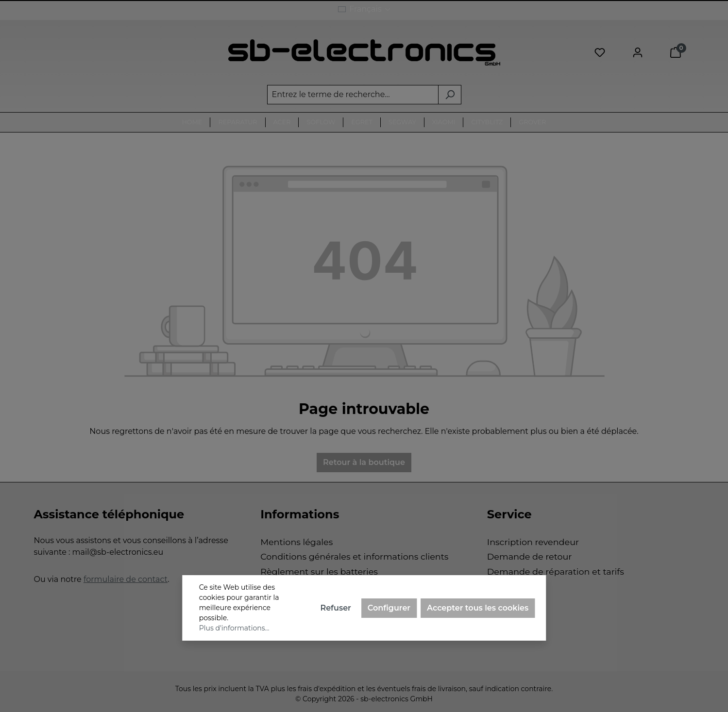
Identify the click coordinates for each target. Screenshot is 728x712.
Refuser (335, 608)
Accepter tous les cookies (478, 608)
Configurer (389, 608)
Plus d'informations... (234, 628)
